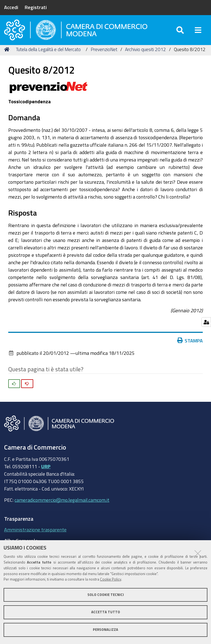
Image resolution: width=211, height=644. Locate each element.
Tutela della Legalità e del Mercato (48, 56)
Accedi (11, 7)
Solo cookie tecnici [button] (106, 595)
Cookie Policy (111, 579)
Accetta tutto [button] (106, 612)
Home (8, 56)
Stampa (190, 347)
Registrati (36, 7)
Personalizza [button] (105, 630)
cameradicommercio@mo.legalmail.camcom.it (62, 506)
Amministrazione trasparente (35, 536)
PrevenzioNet (104, 56)
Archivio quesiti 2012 (145, 56)
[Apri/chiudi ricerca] (180, 33)
